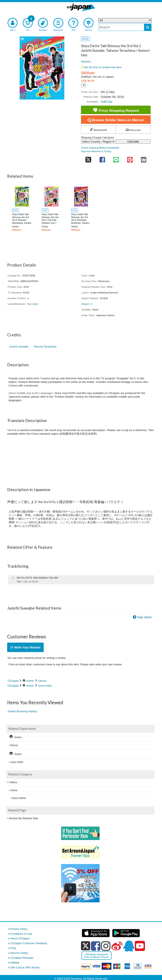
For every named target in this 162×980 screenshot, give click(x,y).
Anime (30, 681)
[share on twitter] (88, 158)
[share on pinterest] (130, 158)
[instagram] (106, 946)
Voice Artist (45, 686)
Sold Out (107, 102)
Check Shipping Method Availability (100, 148)
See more (144, 617)
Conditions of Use (21, 934)
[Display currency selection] (83, 85)
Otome (42, 681)
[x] (86, 946)
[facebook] (96, 946)
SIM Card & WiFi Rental (25, 967)
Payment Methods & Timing (96, 151)
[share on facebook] (102, 158)
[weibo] (117, 946)
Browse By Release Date (24, 818)
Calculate (133, 142)
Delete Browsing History (22, 711)
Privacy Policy (19, 929)
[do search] (148, 27)
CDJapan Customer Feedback (29, 943)
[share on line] (116, 158)
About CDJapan (20, 938)
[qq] (129, 946)
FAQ (13, 948)
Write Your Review (25, 647)
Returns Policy (19, 953)
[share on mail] (144, 158)
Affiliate (15, 963)
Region (85, 304)
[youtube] (140, 946)
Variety (86, 61)
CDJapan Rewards (22, 958)
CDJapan (13, 681)
